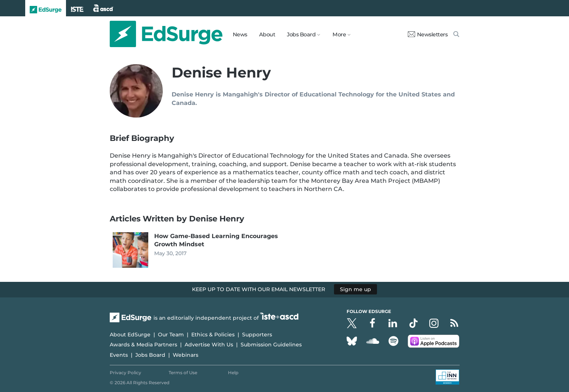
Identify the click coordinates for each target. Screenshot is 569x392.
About (267, 34)
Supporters (257, 335)
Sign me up (355, 289)
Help (233, 373)
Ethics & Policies (213, 335)
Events (119, 355)
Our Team (171, 335)
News (240, 34)
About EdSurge (130, 335)
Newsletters (428, 34)
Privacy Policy (125, 373)
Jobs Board (150, 355)
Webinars (186, 355)
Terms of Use (183, 373)
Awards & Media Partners (143, 345)
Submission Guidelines (271, 345)
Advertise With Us (209, 345)
